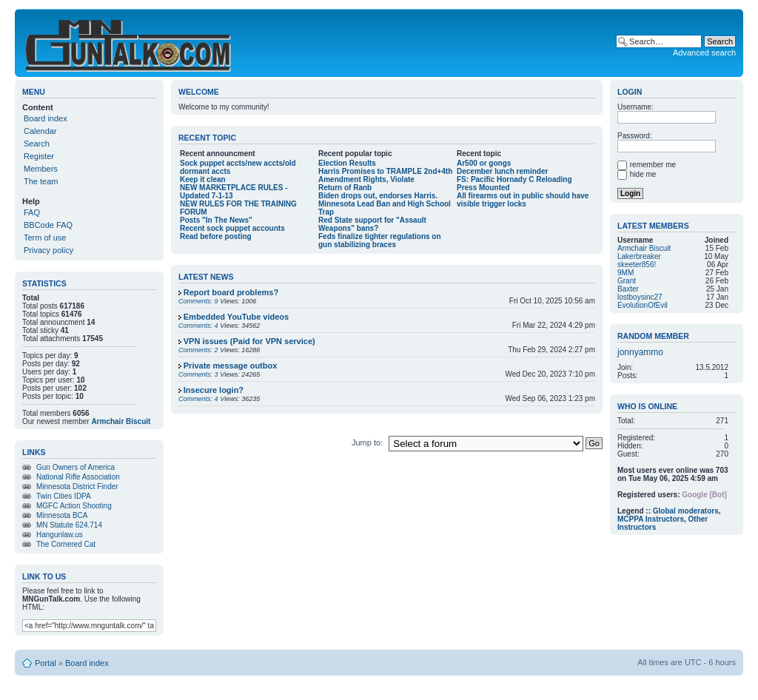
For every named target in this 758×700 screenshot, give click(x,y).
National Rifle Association (78, 477)
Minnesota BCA (62, 515)
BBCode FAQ (48, 225)
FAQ (32, 212)
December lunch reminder (502, 171)
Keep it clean (203, 179)
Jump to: (368, 442)
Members (41, 169)
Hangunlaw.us (60, 535)
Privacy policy (48, 250)
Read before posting (216, 236)
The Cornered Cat (66, 544)
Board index (46, 118)
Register (39, 156)
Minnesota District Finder (77, 487)
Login (630, 92)
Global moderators (686, 511)
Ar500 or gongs (484, 163)
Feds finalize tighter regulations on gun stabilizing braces (380, 240)
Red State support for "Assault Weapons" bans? (372, 224)
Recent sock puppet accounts (232, 228)
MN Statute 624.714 (69, 525)
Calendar (40, 131)
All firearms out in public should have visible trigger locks (523, 200)
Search (37, 144)
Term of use (45, 238)
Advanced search (704, 53)
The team (41, 181)
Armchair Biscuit (121, 421)
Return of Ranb (345, 188)
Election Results (347, 163)
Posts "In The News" (216, 220)
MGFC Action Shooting (74, 506)
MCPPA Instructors (651, 519)
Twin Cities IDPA (64, 496)
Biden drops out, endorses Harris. (378, 196)
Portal (46, 663)
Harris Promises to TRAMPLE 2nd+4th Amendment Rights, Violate (385, 175)
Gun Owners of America (76, 467)
